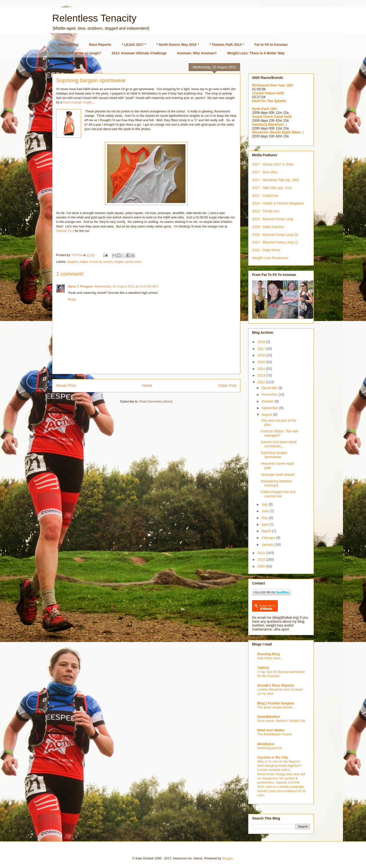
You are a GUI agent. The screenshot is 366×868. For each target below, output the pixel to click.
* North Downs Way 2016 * (178, 45)
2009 (262, 566)
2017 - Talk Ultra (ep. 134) (272, 188)
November (270, 394)
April (265, 524)
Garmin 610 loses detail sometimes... (279, 444)
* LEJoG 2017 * (134, 45)
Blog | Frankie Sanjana (276, 703)
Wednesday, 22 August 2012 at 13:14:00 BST (127, 286)
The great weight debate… (276, 707)
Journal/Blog (68, 45)
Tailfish (263, 668)
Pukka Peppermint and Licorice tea (278, 494)
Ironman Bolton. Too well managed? (279, 433)
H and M (95, 262)
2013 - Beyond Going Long (273, 219)
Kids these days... (270, 658)
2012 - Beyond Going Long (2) (275, 235)
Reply (72, 299)
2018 (262, 342)
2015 (262, 362)
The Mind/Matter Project (275, 734)
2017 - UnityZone (265, 196)
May (265, 518)
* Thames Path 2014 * (227, 45)
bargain (73, 262)
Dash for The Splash (269, 101)
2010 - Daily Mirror (266, 250)
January (268, 545)
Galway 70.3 (65, 231)
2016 (262, 355)
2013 (262, 375)
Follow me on (267, 607)
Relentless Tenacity (94, 18)
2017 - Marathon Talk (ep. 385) (275, 180)
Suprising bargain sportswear (274, 455)
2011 (262, 553)
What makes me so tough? (79, 53)
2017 (262, 349)
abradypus (266, 744)
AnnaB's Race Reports (276, 685)
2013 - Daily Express (268, 227)
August (267, 415)
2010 (262, 559)
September (270, 408)
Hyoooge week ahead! (278, 475)
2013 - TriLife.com (266, 211)
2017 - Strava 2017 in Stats (273, 164)
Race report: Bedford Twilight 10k (281, 721)
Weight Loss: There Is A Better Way (256, 53)
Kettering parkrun (270, 748)
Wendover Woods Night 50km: (277, 132)
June (266, 511)
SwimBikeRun (269, 717)
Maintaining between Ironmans (276, 483)
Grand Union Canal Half (271, 117)
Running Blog (268, 654)
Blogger (227, 858)
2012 (262, 382)
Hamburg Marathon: (269, 124)
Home (147, 386)
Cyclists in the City (273, 757)
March (267, 531)
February (269, 538)
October (268, 401)
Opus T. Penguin (80, 286)
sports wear (133, 262)
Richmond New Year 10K (272, 85)
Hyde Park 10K (264, 109)
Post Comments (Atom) (156, 401)
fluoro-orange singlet (78, 102)
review (108, 262)
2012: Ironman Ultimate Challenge (139, 53)
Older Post (227, 386)
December (270, 388)
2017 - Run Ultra (265, 172)
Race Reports (100, 45)
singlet (119, 262)
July (265, 504)
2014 (262, 369)
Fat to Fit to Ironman (271, 45)
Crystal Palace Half (268, 93)
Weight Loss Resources (270, 258)
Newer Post (66, 386)
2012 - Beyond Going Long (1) (275, 242)
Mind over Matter (271, 730)
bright (84, 262)
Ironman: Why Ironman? (197, 53)
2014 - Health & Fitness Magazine (278, 203)
